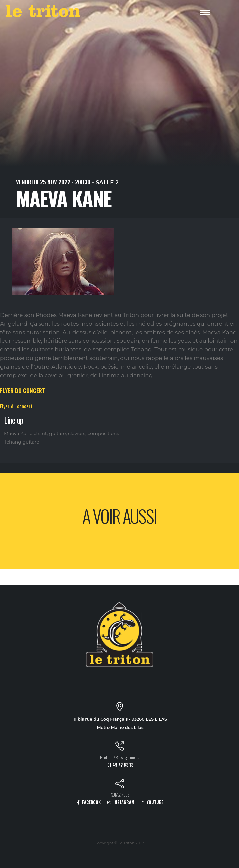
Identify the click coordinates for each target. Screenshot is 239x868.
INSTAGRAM (121, 802)
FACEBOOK (89, 802)
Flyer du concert (16, 406)
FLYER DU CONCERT (23, 390)
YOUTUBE (152, 802)
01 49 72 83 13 (120, 765)
